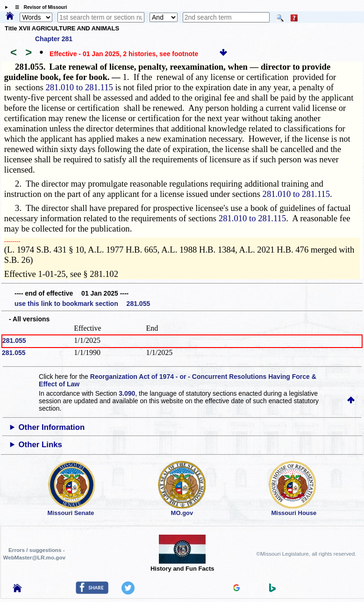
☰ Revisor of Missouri (39, 7)
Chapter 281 (54, 39)
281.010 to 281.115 (79, 87)
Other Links (40, 445)
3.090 (127, 393)
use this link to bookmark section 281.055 (82, 304)
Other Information (52, 427)
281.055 (14, 341)
